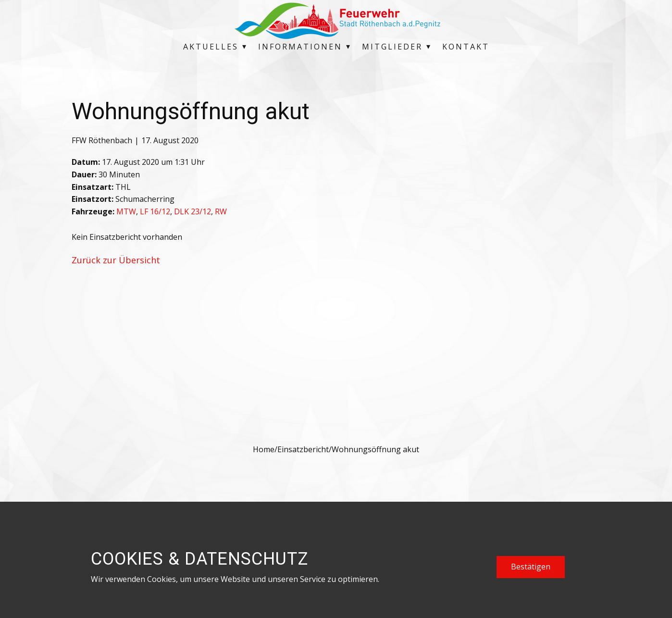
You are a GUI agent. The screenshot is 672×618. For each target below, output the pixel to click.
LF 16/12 (155, 211)
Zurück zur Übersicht (116, 260)
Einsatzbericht (303, 449)
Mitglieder (392, 47)
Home (264, 449)
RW (221, 211)
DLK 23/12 (193, 211)
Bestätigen (531, 567)
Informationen (300, 47)
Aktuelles (211, 47)
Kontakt (466, 47)
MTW (126, 211)
